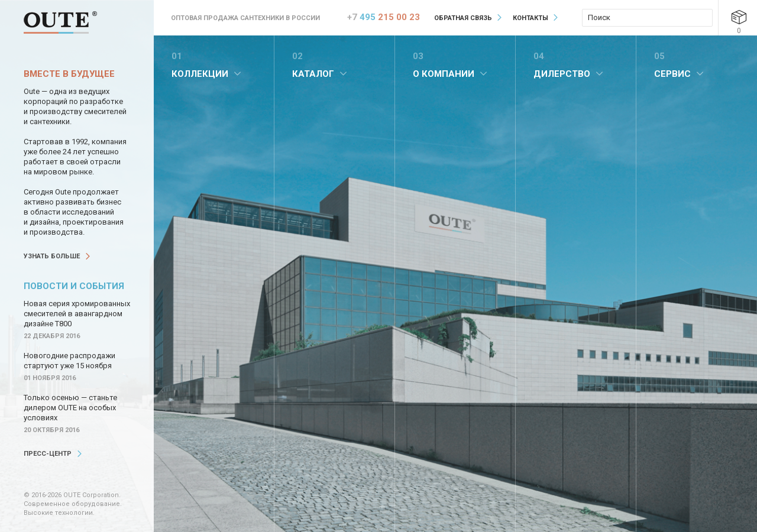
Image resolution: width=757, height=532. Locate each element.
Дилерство (562, 74)
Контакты (530, 18)
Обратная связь (463, 18)
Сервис (672, 74)
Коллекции (200, 74)
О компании (444, 74)
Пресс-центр (48, 454)
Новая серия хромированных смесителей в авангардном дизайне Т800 (77, 314)
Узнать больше (52, 256)
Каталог (313, 74)
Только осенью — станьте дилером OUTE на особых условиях (70, 408)
